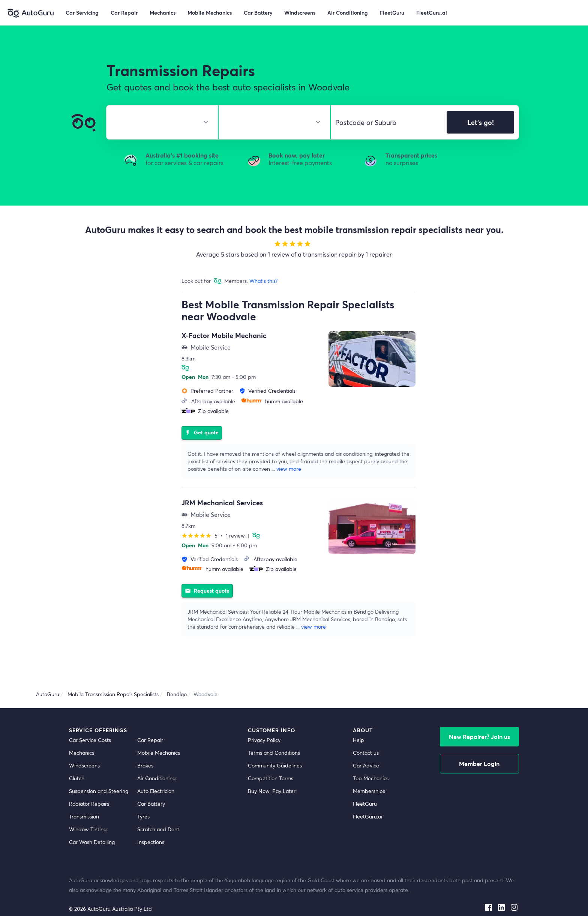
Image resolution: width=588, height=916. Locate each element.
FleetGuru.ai (432, 13)
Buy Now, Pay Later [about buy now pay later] (272, 774)
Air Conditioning (156, 762)
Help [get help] (358, 723)
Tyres (143, 800)
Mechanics (163, 13)
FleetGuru (392, 13)
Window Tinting (88, 813)
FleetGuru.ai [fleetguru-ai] (367, 800)
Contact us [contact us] (366, 736)
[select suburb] (386, 122)
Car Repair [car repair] (150, 723)
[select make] (159, 122)
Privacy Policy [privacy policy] (264, 723)
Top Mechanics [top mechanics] (371, 762)
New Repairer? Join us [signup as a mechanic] (479, 720)
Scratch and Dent (158, 813)
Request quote (207, 572)
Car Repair (124, 13)
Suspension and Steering (99, 774)
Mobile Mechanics (210, 13)
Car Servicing (82, 13)
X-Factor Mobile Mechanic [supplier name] (224, 335)
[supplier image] (372, 359)
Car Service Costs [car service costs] (90, 723)
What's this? (263, 281)
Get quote (202, 423)
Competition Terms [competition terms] (271, 762)
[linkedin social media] (501, 889)
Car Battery (151, 787)
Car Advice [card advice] (366, 749)
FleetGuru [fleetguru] (365, 787)
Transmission (84, 800)
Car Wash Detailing (92, 825)
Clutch (77, 762)
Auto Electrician (156, 774)
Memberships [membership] (369, 774)
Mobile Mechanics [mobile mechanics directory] (159, 736)
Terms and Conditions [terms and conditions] (274, 736)
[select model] (271, 122)
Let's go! (481, 122)
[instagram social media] (514, 889)
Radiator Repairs (89, 787)
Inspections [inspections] (151, 825)
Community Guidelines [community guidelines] (275, 749)
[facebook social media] (489, 889)
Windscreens (84, 749)
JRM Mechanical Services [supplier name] (222, 494)
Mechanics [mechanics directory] (82, 736)
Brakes (145, 749)
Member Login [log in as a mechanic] (479, 747)
